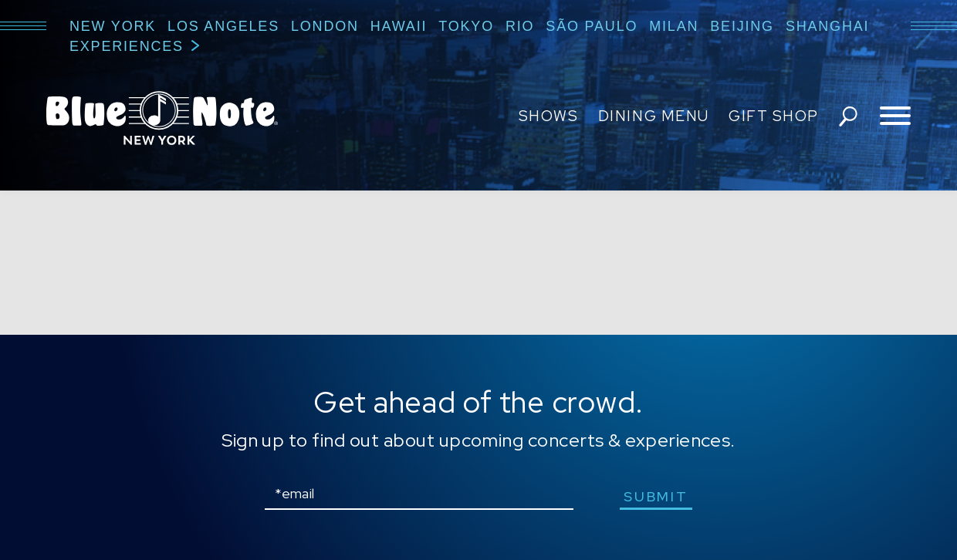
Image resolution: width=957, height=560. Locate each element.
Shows (549, 116)
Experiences (127, 46)
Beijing (742, 26)
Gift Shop (774, 116)
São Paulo (592, 26)
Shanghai (827, 26)
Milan (674, 26)
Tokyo (466, 26)
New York (113, 26)
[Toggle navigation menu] (895, 117)
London (325, 26)
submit (656, 496)
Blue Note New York (162, 118)
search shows (848, 116)
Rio (520, 26)
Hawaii (399, 26)
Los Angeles (223, 26)
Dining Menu (654, 116)
